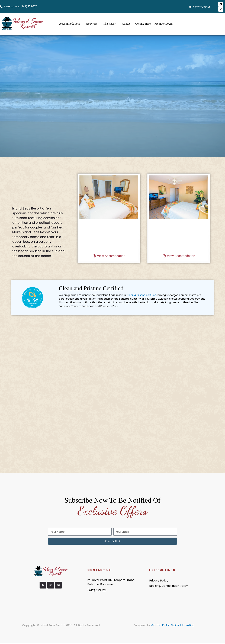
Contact (127, 24)
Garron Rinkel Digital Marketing (173, 626)
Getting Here (143, 24)
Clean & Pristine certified (142, 296)
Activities (92, 24)
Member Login (163, 24)
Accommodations (70, 24)
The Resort (110, 24)
